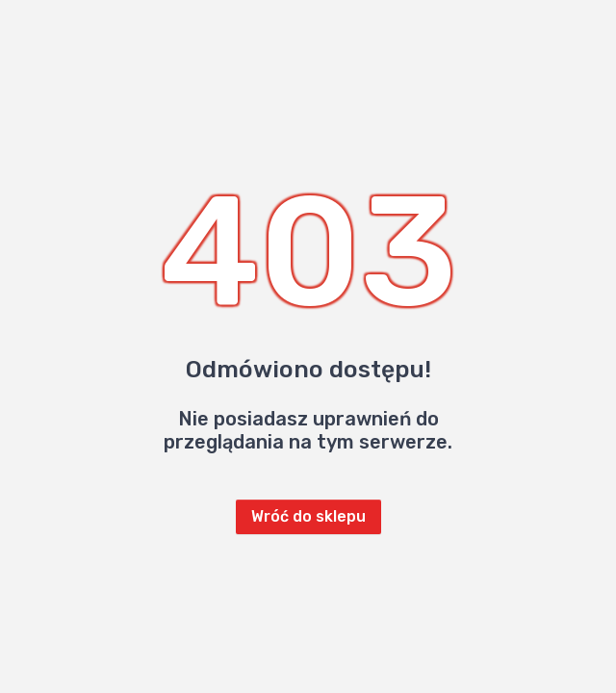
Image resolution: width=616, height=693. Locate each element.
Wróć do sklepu (308, 516)
